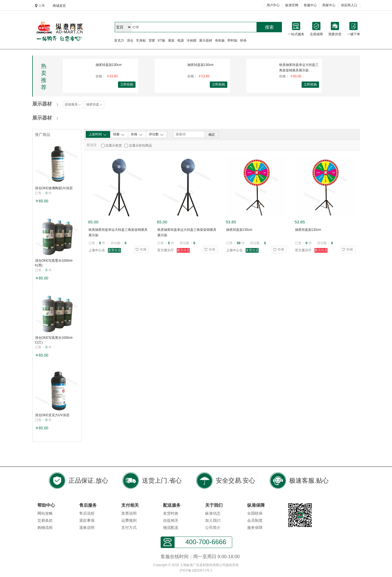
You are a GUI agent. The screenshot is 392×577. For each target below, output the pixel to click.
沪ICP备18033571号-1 (196, 570)
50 (239, 243)
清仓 (130, 40)
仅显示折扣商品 (140, 145)
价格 (137, 135)
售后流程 (87, 513)
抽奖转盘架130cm (109, 65)
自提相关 (171, 520)
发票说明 (129, 513)
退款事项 (87, 520)
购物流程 (45, 528)
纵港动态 (213, 513)
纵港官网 (292, 5)
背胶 (152, 40)
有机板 (220, 40)
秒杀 (243, 40)
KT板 (162, 40)
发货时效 (171, 513)
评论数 (156, 135)
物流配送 (171, 528)
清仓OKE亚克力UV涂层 (52, 415)
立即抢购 (127, 84)
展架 (171, 40)
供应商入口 (349, 5)
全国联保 (255, 513)
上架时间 (98, 135)
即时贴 (232, 40)
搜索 (269, 27)
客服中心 (310, 5)
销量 (119, 135)
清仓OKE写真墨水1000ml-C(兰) (54, 340)
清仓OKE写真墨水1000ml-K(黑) (54, 263)
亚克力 (119, 40)
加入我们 (213, 520)
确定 (212, 135)
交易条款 (45, 520)
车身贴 (141, 40)
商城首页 (59, 6)
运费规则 (129, 520)
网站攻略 (45, 513)
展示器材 (206, 40)
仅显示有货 (114, 145)
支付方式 (129, 528)
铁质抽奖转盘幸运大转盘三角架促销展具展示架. (299, 68)
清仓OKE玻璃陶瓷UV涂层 (54, 188)
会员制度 (255, 520)
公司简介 (213, 528)
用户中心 (273, 5)
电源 (181, 40)
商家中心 (329, 5)
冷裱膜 (191, 40)
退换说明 (87, 528)
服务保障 (255, 528)
